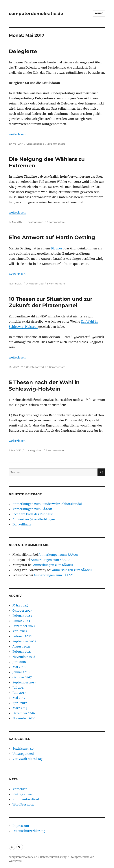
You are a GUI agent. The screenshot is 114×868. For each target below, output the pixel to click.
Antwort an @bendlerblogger (34, 519)
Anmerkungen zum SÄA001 (32, 509)
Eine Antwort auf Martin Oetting (52, 237)
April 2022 (20, 631)
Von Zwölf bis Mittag (28, 759)
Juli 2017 (19, 687)
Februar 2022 (22, 636)
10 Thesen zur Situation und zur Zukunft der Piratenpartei (51, 302)
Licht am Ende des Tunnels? (33, 514)
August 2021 (21, 646)
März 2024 (20, 605)
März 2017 (20, 708)
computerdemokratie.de (36, 14)
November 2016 (24, 718)
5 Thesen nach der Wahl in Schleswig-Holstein (44, 386)
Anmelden (20, 789)
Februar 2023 (22, 616)
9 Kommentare (56, 367)
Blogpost (57, 248)
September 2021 (24, 641)
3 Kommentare (56, 222)
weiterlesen (17, 134)
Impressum (21, 826)
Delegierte (23, 51)
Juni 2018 (19, 662)
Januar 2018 (21, 672)
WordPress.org (23, 804)
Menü (99, 13)
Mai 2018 (19, 667)
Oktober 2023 (22, 610)
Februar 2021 (22, 652)
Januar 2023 (21, 621)
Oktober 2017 (22, 677)
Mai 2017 (19, 698)
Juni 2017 (19, 693)
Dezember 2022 (24, 626)
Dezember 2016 (24, 713)
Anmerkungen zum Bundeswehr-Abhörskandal (47, 504)
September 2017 (24, 682)
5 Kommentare (55, 450)
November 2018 (24, 657)
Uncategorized (35, 144)
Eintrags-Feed (23, 794)
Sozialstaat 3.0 (23, 749)
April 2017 (20, 703)
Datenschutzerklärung (29, 831)
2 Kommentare (56, 144)
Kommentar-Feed (26, 799)
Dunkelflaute (22, 524)
